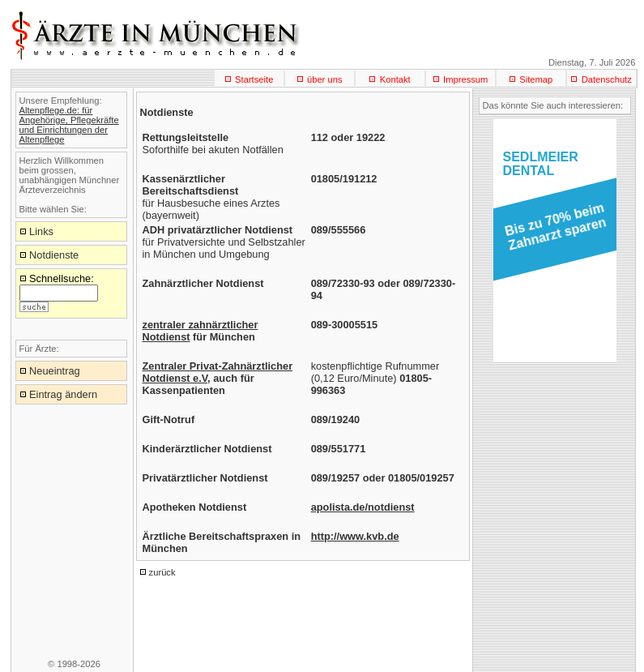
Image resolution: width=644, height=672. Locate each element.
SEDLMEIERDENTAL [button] (541, 164)
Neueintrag (55, 371)
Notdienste (54, 255)
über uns (325, 79)
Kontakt (395, 79)
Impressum (465, 79)
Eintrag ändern (63, 394)
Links (41, 231)
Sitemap (536, 79)
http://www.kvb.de (355, 536)
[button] (552, 232)
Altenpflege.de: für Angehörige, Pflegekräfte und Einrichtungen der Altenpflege (69, 125)
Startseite (254, 79)
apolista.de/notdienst (363, 507)
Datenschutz (607, 79)
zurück (162, 572)
